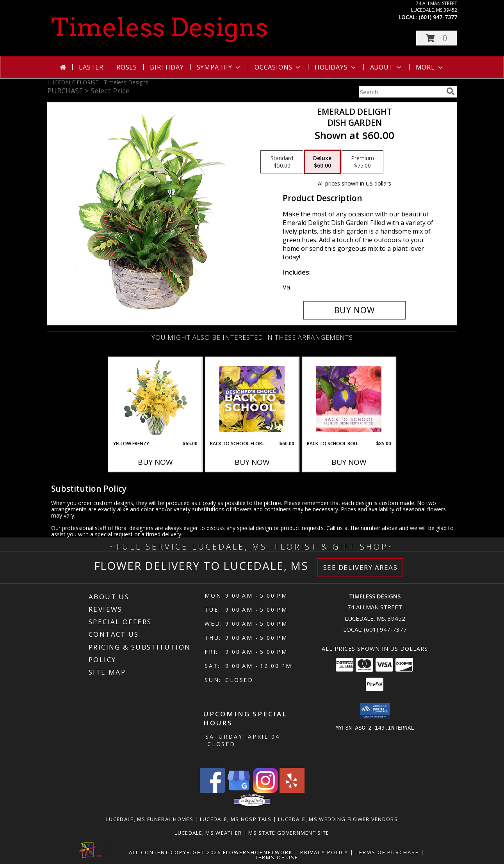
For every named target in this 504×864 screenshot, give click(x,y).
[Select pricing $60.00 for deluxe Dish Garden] (322, 162)
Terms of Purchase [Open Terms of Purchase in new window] (387, 852)
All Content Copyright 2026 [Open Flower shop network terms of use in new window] (175, 852)
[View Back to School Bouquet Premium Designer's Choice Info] (349, 399)
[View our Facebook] (212, 791)
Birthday (167, 67)
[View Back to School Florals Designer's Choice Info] (252, 399)
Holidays (336, 67)
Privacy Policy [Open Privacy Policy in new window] (324, 852)
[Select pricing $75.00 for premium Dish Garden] (362, 162)
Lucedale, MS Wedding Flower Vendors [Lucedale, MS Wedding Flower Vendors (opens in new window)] (338, 819)
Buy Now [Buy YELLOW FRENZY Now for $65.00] (155, 462)
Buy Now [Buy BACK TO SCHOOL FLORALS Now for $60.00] (252, 462)
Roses (127, 67)
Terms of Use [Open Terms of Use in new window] (277, 857)
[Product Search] (401, 92)
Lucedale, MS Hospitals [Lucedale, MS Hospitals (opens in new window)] (236, 819)
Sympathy (219, 67)
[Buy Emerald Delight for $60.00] (355, 310)
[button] (436, 38)
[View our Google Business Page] (239, 791)
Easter (91, 67)
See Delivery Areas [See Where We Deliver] (361, 567)
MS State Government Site (289, 833)
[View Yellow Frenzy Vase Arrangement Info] (155, 399)
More (430, 67)
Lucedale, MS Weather (208, 833)
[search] (451, 91)
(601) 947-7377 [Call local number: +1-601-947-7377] (438, 17)
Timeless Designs (159, 27)
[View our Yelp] (292, 791)
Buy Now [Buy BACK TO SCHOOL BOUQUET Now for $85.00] (349, 462)
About (386, 67)
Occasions (278, 67)
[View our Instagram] (265, 791)
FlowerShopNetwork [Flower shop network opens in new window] (258, 852)
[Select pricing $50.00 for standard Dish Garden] (282, 162)
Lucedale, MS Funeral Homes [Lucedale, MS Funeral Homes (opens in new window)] (150, 819)
